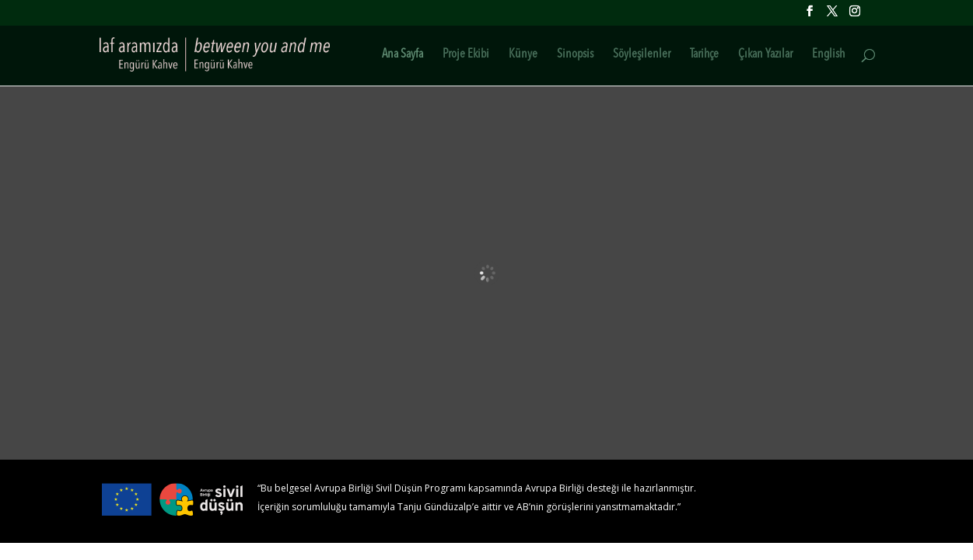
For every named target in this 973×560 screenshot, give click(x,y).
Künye (523, 55)
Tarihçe (704, 55)
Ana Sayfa (402, 55)
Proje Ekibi (466, 55)
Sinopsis (575, 55)
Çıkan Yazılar (765, 55)
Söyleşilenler (642, 55)
